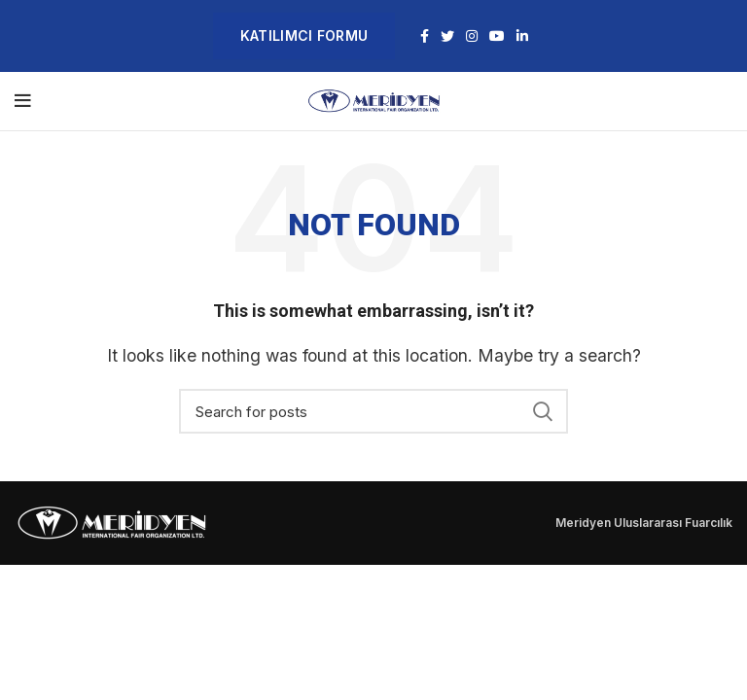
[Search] (373, 411)
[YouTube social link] (497, 36)
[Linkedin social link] (522, 36)
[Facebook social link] (425, 36)
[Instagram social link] (472, 36)
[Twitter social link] (447, 36)
